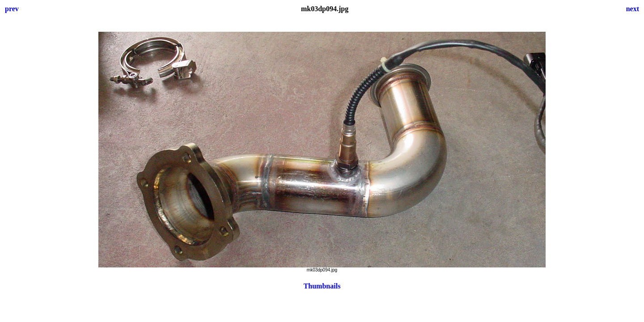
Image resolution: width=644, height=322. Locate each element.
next (633, 9)
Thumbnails (322, 286)
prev (12, 9)
